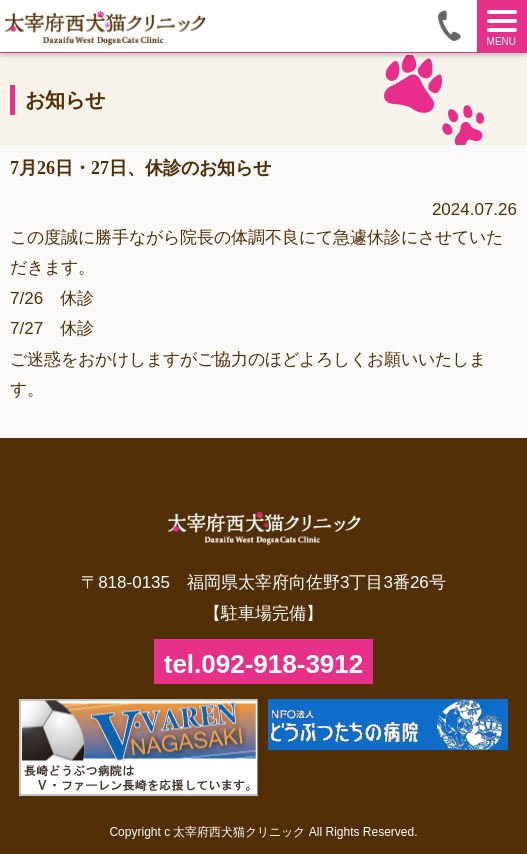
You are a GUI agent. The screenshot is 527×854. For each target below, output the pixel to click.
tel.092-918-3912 (263, 664)
